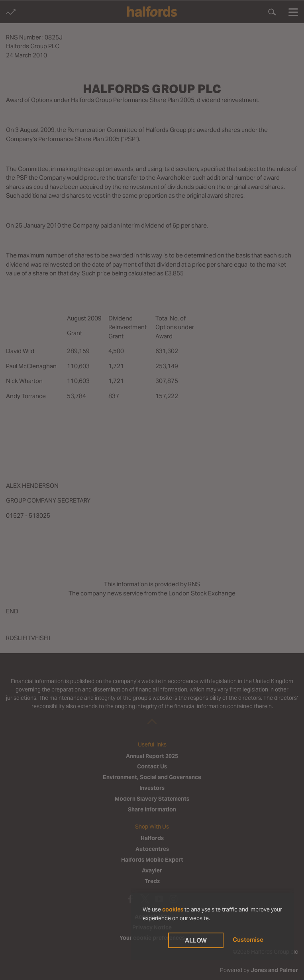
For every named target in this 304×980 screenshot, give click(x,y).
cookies (173, 909)
